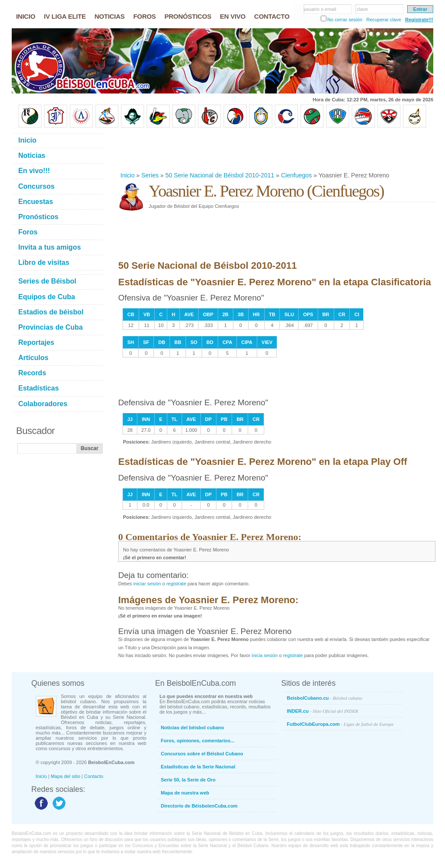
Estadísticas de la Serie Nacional (198, 767)
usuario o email (320, 9)
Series (150, 175)
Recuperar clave (384, 20)
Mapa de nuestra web (185, 793)
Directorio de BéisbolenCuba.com (199, 806)
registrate (176, 584)
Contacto (94, 776)
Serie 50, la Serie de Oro (188, 780)
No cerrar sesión (345, 20)
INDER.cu (322, 711)
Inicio (128, 175)
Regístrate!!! (419, 20)
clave (362, 9)
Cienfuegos (297, 175)
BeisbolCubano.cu (325, 698)
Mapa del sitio (66, 776)
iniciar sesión (147, 584)
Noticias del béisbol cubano (192, 728)
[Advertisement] (276, 150)
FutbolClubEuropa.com (340, 724)
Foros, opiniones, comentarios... (198, 741)
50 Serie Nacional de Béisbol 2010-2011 (220, 175)
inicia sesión (265, 655)
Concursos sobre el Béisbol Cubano (202, 754)
